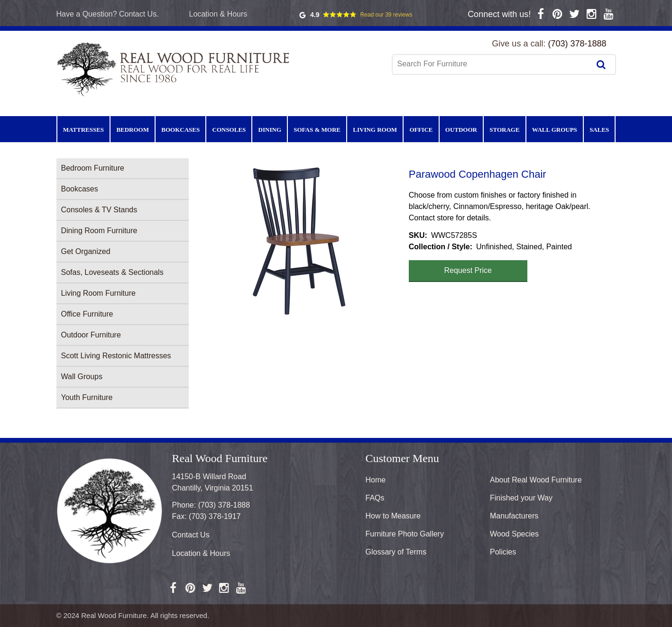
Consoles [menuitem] (229, 130)
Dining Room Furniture (99, 231)
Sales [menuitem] (599, 130)
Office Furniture (87, 314)
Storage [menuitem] (504, 130)
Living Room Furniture (98, 293)
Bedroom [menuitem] (133, 130)
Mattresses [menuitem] (83, 130)
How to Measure (393, 516)
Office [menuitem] (421, 130)
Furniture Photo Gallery (405, 534)
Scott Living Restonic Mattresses (116, 356)
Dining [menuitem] (270, 130)
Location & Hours (218, 14)
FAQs (375, 498)
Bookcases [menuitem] (180, 130)
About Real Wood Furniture (536, 480)
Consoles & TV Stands (99, 210)
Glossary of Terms (396, 552)
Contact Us (191, 535)
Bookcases (80, 189)
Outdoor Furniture (91, 335)
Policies (503, 552)
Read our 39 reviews (386, 15)
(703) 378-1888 (577, 44)
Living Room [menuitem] (375, 130)
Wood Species (514, 534)
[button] (299, 241)
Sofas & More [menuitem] (317, 130)
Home (376, 480)
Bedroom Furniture (93, 168)
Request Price (468, 270)
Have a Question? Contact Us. (108, 14)
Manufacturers (514, 516)
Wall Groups (82, 377)
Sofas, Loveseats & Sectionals (112, 272)
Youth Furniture (87, 397)
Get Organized (86, 251)
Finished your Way (521, 498)
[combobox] (492, 64)
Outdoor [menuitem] (461, 130)
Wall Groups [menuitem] (555, 130)
